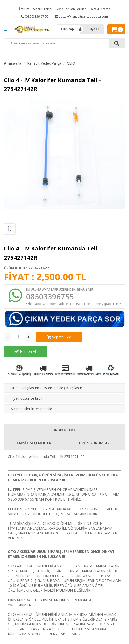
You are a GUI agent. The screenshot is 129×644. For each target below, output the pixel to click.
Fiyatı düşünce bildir (27, 384)
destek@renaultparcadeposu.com (81, 16)
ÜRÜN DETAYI (64, 416)
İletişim (24, 9)
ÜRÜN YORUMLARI (95, 429)
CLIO (71, 63)
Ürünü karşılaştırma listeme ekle (37, 374)
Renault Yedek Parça (44, 63)
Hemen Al (104, 337)
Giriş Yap (67, 29)
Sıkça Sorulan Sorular (71, 9)
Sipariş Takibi (43, 9)
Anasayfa (13, 63)
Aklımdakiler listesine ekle (31, 395)
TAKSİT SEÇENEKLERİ (34, 429)
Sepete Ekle (57, 338)
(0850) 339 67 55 (35, 16)
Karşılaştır (74, 374)
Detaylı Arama (100, 9)
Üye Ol (95, 29)
